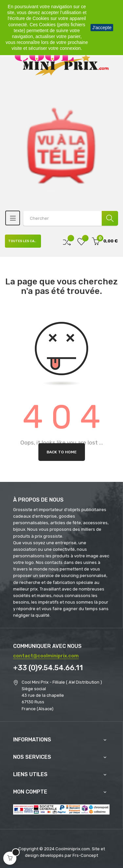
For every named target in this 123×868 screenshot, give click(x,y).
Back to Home (62, 452)
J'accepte (102, 28)
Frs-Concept (85, 855)
